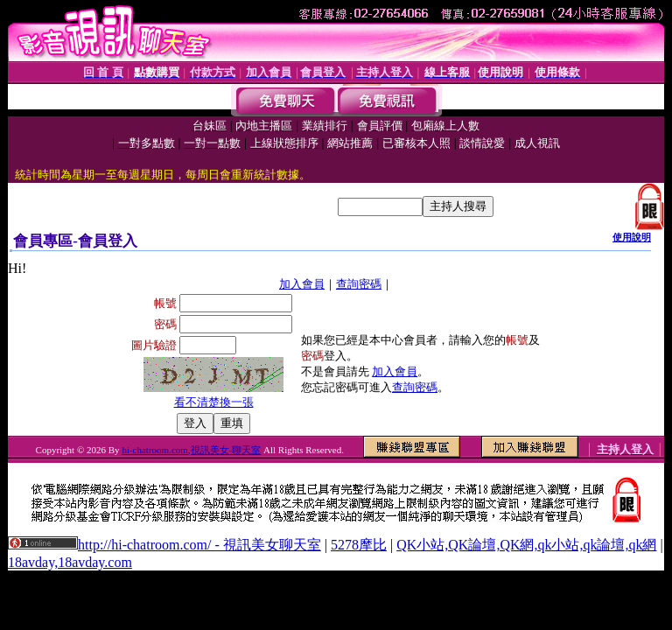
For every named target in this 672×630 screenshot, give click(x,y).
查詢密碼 (359, 284)
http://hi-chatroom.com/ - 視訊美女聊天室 (199, 545)
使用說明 (632, 237)
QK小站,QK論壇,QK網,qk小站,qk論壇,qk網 (526, 545)
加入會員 (302, 284)
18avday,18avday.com (70, 562)
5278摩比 (359, 545)
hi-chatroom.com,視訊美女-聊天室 (191, 450)
